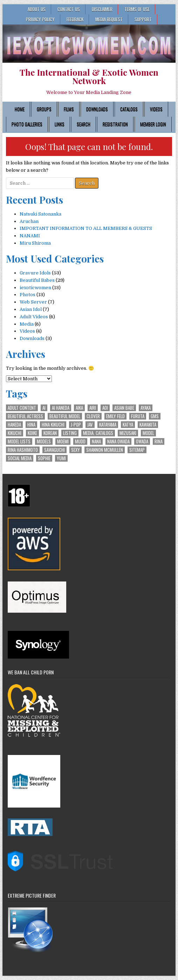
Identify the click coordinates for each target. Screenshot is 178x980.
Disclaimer (102, 9)
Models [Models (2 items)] (44, 441)
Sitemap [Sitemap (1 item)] (137, 450)
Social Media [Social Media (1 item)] (20, 458)
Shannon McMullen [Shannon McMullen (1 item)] (105, 450)
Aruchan (29, 221)
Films (69, 109)
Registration (115, 124)
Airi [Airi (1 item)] (93, 408)
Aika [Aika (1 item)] (79, 408)
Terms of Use (137, 9)
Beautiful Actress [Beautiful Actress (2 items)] (25, 416)
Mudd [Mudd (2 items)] (80, 441)
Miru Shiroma (35, 243)
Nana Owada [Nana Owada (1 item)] (118, 441)
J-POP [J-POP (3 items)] (76, 425)
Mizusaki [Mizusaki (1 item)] (128, 433)
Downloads (97, 109)
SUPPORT (143, 19)
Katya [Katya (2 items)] (128, 425)
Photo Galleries (27, 124)
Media (27, 324)
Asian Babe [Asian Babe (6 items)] (124, 408)
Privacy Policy (40, 19)
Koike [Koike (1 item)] (32, 433)
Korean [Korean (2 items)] (50, 433)
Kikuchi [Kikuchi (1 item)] (15, 433)
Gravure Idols (35, 273)
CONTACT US (69, 9)
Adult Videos (34, 317)
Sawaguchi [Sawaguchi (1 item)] (54, 450)
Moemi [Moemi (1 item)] (63, 441)
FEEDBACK (75, 19)
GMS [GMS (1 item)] (155, 416)
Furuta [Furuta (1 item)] (138, 416)
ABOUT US (37, 9)
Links (60, 124)
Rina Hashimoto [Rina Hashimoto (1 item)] (23, 450)
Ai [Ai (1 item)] (44, 408)
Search (84, 124)
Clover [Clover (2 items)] (93, 416)
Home (20, 109)
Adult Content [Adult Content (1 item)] (22, 408)
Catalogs (129, 109)
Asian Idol (31, 309)
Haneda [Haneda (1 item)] (14, 425)
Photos (28, 295)
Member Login (153, 124)
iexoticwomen (35, 288)
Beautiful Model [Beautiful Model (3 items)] (65, 416)
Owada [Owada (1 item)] (142, 441)
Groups (44, 109)
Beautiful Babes (37, 280)
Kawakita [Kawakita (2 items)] (148, 425)
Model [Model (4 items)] (148, 433)
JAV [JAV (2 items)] (90, 425)
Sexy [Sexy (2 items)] (76, 450)
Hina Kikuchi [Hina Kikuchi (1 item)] (53, 425)
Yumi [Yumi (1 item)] (61, 458)
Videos (156, 109)
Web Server (33, 302)
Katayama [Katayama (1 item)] (108, 425)
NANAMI (30, 236)
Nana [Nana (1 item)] (96, 441)
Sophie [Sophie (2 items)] (44, 458)
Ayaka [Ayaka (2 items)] (146, 408)
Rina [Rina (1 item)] (159, 441)
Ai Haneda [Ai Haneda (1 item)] (61, 408)
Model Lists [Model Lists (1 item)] (19, 441)
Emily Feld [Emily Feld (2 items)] (115, 416)
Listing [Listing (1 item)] (70, 433)
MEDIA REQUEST (109, 19)
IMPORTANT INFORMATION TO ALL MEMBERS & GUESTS (86, 228)
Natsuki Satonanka (40, 214)
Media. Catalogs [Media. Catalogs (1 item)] (98, 433)
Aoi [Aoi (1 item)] (105, 408)
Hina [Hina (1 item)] (31, 425)
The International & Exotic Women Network (89, 76)
